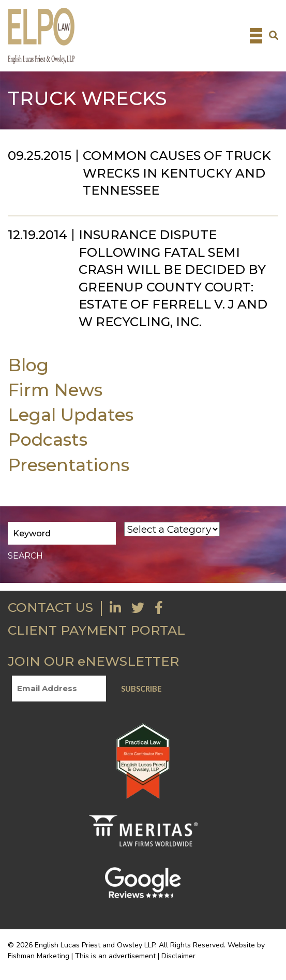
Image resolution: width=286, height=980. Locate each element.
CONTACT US (50, 607)
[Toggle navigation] (256, 36)
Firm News (55, 390)
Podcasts (48, 439)
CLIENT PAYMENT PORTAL (96, 630)
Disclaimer (178, 956)
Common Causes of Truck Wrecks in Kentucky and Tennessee (177, 173)
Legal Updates (71, 414)
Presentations (69, 465)
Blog (28, 365)
